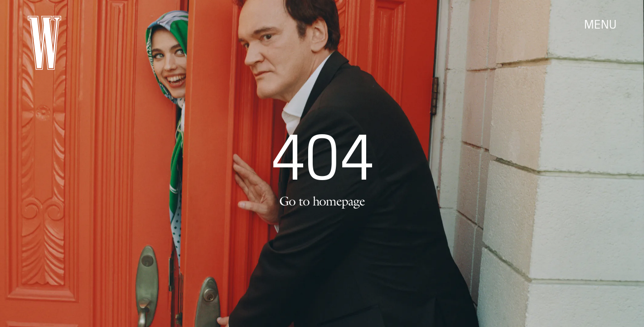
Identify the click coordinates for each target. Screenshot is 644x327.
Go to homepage (322, 201)
